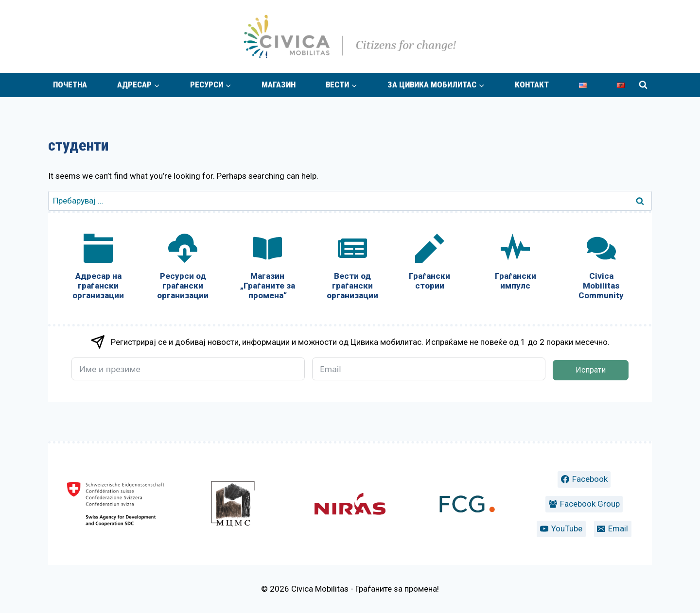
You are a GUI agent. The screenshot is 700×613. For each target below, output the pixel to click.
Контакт (532, 85)
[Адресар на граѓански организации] (98, 269)
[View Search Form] (643, 85)
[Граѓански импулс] (515, 264)
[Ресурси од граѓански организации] (183, 269)
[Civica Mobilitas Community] (601, 269)
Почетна (70, 85)
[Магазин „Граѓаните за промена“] (267, 269)
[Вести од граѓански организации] (352, 269)
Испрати (591, 370)
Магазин (279, 85)
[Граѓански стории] (430, 264)
